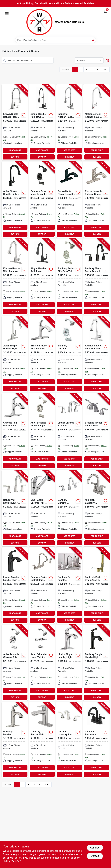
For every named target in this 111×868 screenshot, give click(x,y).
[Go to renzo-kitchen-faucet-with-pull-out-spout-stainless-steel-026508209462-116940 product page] (96, 200)
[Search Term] (55, 40)
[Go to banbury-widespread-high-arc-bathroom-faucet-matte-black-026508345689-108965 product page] (96, 277)
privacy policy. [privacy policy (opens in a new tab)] (14, 858)
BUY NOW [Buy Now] (15, 157)
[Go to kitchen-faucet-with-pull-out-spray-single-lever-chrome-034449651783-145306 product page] (42, 508)
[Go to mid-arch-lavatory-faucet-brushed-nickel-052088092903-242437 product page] (96, 508)
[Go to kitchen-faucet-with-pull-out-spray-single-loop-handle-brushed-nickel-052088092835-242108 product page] (42, 354)
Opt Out (95, 856)
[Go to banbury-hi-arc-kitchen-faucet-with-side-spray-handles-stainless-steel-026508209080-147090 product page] (42, 586)
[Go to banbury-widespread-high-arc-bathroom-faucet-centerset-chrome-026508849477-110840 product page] (69, 586)
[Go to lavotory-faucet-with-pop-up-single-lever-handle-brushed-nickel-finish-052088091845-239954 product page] (42, 740)
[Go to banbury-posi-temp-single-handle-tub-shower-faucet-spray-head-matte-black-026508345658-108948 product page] (42, 200)
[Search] (93, 40)
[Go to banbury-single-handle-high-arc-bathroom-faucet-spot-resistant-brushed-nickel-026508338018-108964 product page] (15, 740)
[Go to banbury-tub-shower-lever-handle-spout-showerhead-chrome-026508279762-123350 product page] (69, 354)
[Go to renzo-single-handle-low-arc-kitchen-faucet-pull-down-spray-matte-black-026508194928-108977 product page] (69, 200)
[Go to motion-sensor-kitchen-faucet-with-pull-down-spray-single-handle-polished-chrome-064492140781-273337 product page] (96, 122)
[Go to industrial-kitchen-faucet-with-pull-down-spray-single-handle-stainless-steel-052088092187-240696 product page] (69, 122)
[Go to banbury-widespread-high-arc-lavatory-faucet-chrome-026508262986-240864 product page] (69, 508)
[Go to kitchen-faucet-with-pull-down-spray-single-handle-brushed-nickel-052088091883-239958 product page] (15, 277)
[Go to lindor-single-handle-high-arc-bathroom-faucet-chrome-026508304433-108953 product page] (69, 663)
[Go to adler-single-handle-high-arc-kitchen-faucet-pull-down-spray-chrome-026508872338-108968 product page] (15, 354)
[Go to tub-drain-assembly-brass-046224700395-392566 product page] (96, 586)
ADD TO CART (15, 150)
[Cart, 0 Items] (105, 12)
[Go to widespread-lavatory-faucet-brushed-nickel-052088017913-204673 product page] (96, 431)
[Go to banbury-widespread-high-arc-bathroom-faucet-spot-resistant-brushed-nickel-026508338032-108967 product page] (15, 508)
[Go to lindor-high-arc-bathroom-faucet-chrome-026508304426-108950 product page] (69, 431)
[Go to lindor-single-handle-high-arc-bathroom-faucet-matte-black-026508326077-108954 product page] (15, 586)
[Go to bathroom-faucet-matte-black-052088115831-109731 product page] (96, 740)
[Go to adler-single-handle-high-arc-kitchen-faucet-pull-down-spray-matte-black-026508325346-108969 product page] (15, 200)
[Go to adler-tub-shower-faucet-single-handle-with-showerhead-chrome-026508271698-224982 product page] (15, 663)
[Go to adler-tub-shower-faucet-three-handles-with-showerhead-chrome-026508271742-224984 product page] (42, 663)
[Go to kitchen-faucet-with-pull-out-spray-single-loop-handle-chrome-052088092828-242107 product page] (15, 431)
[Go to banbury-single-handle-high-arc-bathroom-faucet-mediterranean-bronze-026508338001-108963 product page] (96, 663)
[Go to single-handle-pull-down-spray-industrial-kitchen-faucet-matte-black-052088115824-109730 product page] (42, 122)
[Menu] (7, 14)
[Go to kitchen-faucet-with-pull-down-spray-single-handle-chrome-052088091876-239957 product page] (96, 354)
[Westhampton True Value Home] (39, 22)
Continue (95, 848)
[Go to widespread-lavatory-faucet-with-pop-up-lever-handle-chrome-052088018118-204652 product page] (69, 740)
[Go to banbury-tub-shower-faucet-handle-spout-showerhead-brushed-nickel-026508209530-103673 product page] (69, 277)
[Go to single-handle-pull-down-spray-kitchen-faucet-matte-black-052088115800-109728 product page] (42, 277)
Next (105, 70)
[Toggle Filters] (107, 60)
